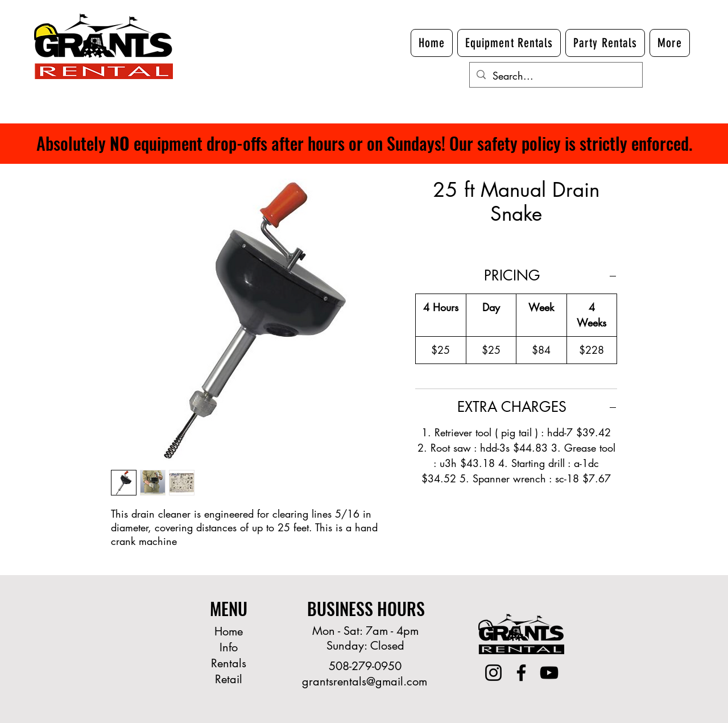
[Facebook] (521, 673)
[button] (670, 43)
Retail (229, 679)
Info (229, 647)
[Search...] (555, 76)
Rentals (229, 663)
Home (229, 631)
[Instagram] (493, 673)
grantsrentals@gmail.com (365, 681)
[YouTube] (549, 673)
